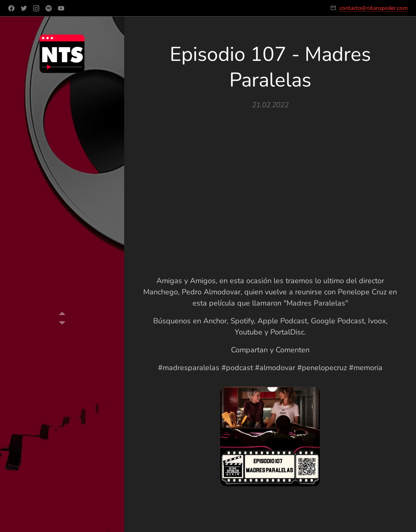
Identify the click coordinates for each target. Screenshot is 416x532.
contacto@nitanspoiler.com (374, 8)
